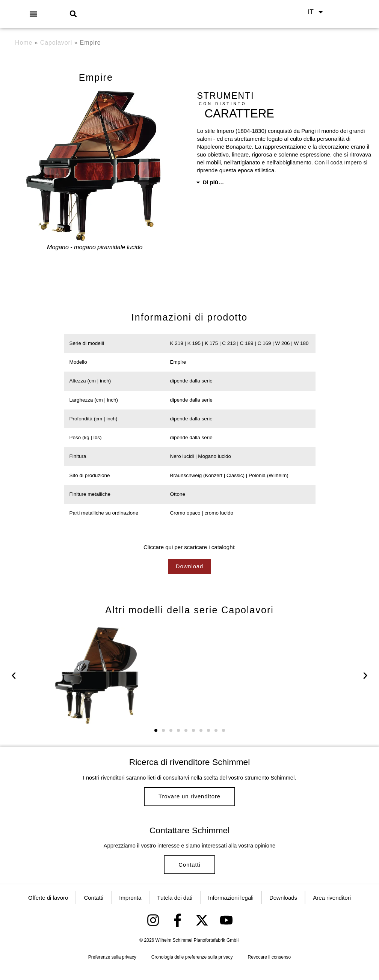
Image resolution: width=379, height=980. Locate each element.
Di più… (214, 182)
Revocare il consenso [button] (270, 969)
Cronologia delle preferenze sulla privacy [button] (192, 969)
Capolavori (56, 43)
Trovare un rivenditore (189, 798)
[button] (34, 14)
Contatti (189, 872)
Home (24, 43)
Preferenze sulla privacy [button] (112, 969)
